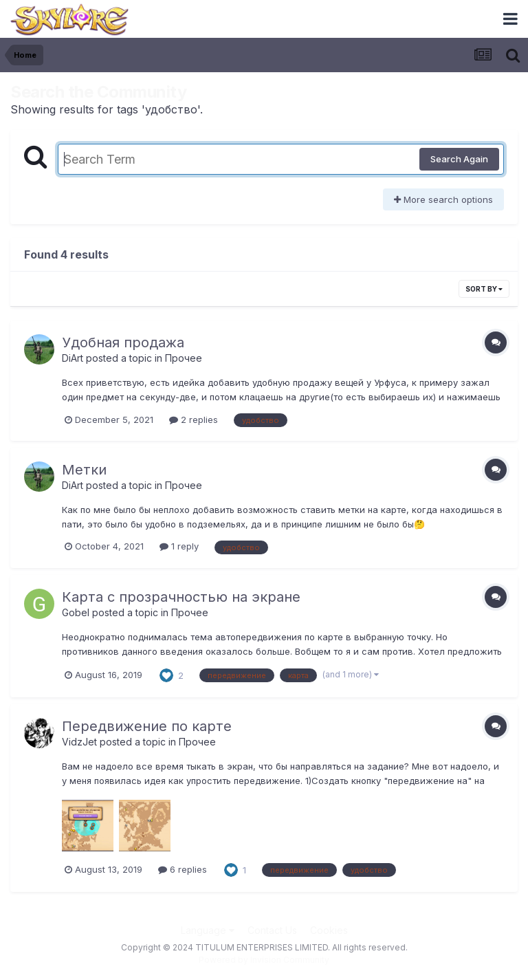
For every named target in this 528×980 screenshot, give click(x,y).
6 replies (183, 869)
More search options (443, 199)
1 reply (179, 546)
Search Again (459, 159)
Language (208, 930)
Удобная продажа (123, 342)
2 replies (194, 420)
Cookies (329, 930)
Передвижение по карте (147, 726)
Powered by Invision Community (264, 960)
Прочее (184, 358)
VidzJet (79, 742)
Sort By (484, 289)
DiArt (73, 358)
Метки (84, 470)
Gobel (76, 612)
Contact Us (272, 930)
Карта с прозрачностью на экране (181, 597)
